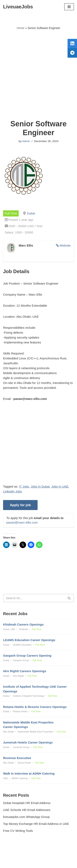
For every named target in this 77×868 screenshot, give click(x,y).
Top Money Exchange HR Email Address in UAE (36, 824)
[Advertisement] (38, 75)
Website (65, 245)
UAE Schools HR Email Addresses (27, 810)
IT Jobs (24, 486)
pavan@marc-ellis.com (22, 522)
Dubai (31, 213)
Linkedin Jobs (13, 491)
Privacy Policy (13, 854)
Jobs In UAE (60, 486)
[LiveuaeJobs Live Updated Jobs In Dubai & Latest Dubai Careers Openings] (18, 7)
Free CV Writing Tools (18, 831)
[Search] (34, 598)
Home (20, 28)
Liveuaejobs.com (24, 862)
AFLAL (60, 862)
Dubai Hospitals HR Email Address (27, 803)
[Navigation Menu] (69, 7)
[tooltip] (72, 44)
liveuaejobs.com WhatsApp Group (26, 817)
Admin (26, 141)
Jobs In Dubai (40, 486)
